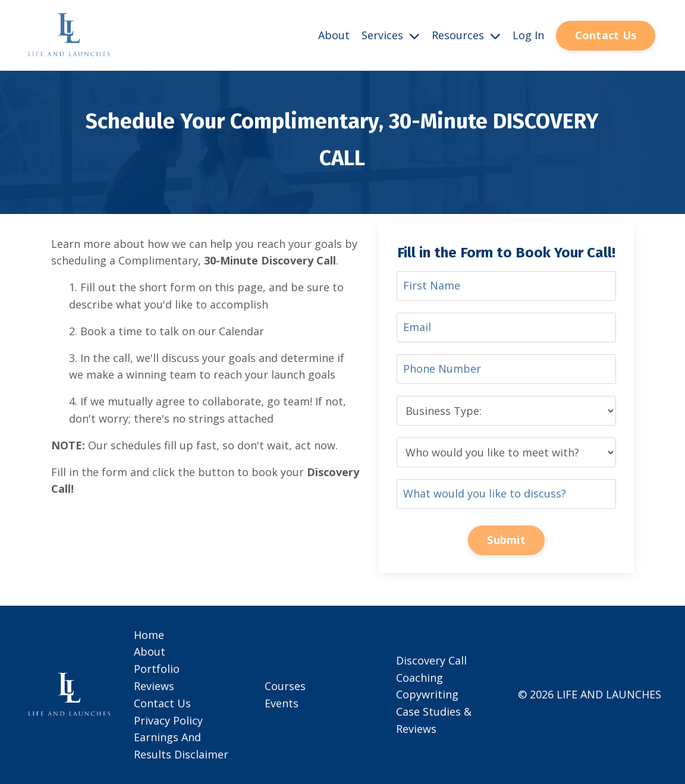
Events (282, 703)
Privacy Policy (168, 720)
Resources (466, 35)
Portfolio (157, 669)
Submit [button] (506, 540)
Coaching (420, 678)
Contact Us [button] (606, 35)
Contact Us (162, 703)
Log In (528, 35)
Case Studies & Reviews (434, 720)
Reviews (154, 686)
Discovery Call (431, 660)
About (334, 35)
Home (149, 635)
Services (391, 35)
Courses (285, 686)
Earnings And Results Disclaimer (181, 746)
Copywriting (427, 694)
